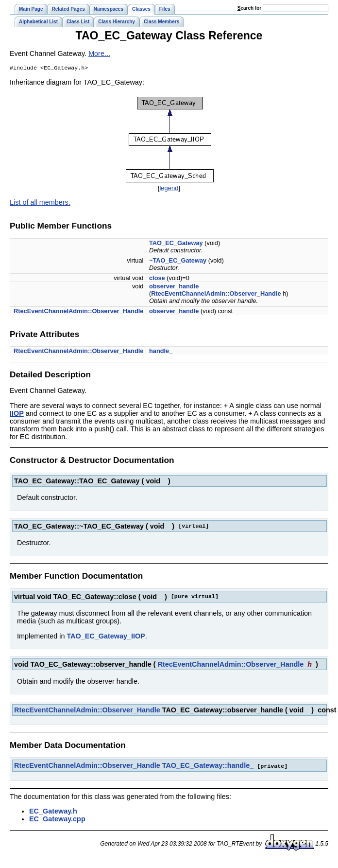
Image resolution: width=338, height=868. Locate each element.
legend (169, 189)
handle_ (161, 352)
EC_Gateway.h (53, 812)
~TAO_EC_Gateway (178, 261)
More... (99, 53)
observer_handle (174, 287)
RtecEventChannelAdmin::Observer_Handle (216, 294)
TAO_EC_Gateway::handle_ (208, 766)
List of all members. (40, 203)
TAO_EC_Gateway (176, 244)
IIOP (17, 414)
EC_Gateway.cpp (57, 819)
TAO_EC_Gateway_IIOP (106, 637)
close (157, 279)
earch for (249, 8)
